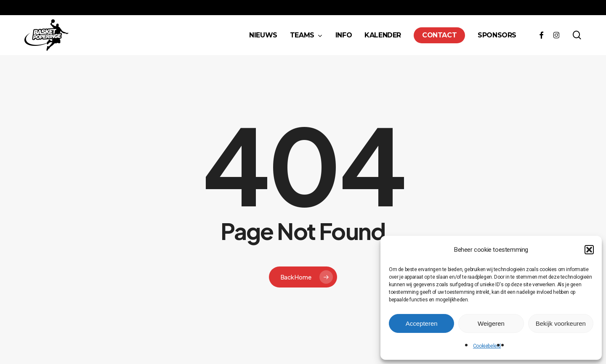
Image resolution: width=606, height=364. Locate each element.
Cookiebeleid (487, 346)
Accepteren (422, 323)
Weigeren (491, 323)
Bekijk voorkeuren (561, 323)
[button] (589, 250)
